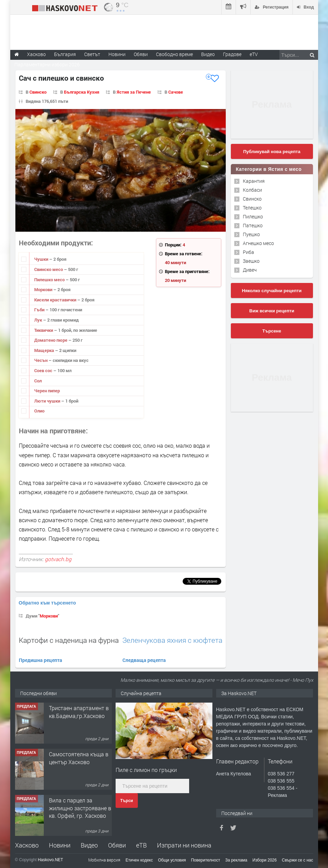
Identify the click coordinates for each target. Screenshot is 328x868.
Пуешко (251, 234)
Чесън (41, 360)
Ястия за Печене (134, 92)
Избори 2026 (265, 860)
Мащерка (45, 350)
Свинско (38, 92)
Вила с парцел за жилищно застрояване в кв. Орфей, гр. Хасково (80, 808)
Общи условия (172, 860)
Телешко (252, 208)
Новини (117, 54)
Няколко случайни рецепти (272, 291)
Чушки (42, 259)
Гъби (40, 310)
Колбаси (252, 190)
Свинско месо (49, 269)
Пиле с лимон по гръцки (146, 770)
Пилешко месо (50, 280)
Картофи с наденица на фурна (69, 640)
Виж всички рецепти (272, 311)
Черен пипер (47, 391)
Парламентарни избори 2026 (47, 64)
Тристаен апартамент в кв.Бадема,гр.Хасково (79, 712)
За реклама (236, 860)
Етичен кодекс (139, 860)
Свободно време (174, 54)
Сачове (176, 92)
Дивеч (250, 270)
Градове (232, 54)
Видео (89, 845)
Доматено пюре (51, 340)
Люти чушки (48, 401)
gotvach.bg (58, 559)
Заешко (251, 261)
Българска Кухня (82, 92)
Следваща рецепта (144, 660)
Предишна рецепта (41, 660)
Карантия (254, 181)
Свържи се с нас (298, 860)
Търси (127, 801)
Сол (38, 381)
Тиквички (44, 330)
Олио (39, 411)
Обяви (117, 845)
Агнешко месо (258, 243)
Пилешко (253, 216)
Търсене (272, 331)
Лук (39, 320)
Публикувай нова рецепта (272, 152)
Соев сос (44, 370)
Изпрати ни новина (184, 845)
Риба (248, 252)
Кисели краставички (56, 300)
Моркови (44, 289)
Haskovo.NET (50, 860)
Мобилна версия (104, 860)
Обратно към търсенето (48, 603)
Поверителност (205, 860)
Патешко (253, 225)
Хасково (27, 845)
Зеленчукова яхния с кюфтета (172, 640)
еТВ (141, 845)
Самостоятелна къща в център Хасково (79, 758)
